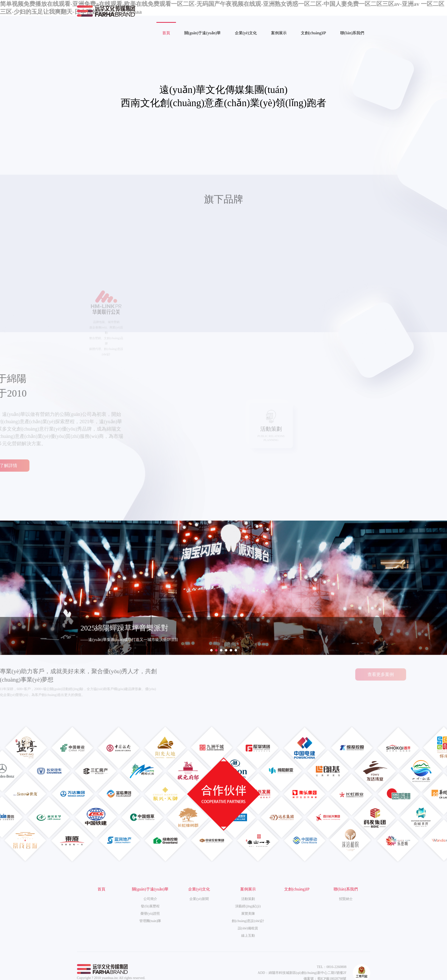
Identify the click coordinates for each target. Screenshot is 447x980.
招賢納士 (346, 899)
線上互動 (248, 936)
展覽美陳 (248, 914)
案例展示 (279, 33)
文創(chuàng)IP (313, 33)
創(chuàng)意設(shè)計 (248, 921)
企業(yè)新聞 (199, 899)
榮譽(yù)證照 (150, 914)
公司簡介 (150, 899)
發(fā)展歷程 (150, 906)
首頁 (166, 33)
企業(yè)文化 (246, 33)
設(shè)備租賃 (248, 928)
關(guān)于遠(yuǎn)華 (202, 33)
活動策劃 (248, 899)
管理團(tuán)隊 (150, 921)
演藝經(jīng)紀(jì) (248, 906)
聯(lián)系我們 (352, 33)
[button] (211, 650)
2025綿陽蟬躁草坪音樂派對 (124, 628)
